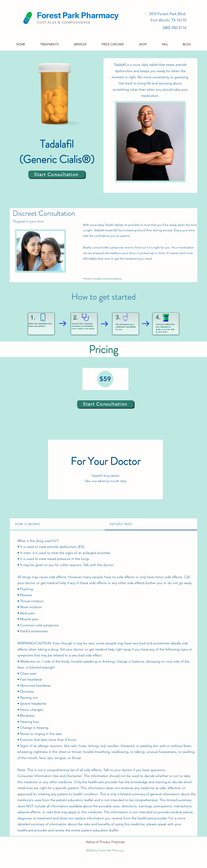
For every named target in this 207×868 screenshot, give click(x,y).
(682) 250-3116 (174, 28)
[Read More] (70, 18)
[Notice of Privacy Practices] (105, 842)
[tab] (57, 524)
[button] (49, 44)
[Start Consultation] (57, 174)
